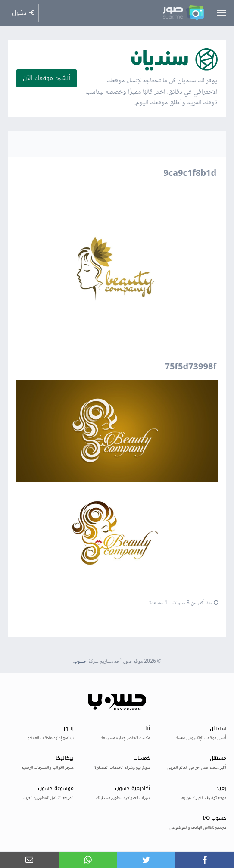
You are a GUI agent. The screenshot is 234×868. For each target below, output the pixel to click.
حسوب (80, 662)
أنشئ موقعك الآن (47, 78)
